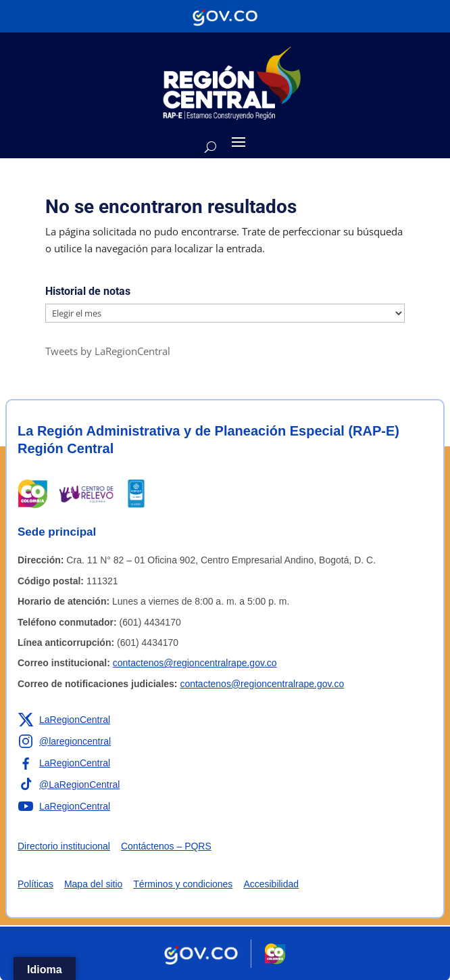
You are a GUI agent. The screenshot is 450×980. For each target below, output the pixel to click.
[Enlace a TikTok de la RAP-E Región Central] (69, 785)
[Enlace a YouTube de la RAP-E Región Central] (64, 806)
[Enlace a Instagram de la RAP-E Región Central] (64, 741)
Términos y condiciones (183, 884)
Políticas (35, 884)
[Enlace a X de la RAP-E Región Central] (64, 720)
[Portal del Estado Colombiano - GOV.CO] (225, 16)
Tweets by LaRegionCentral (108, 351)
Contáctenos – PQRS (166, 846)
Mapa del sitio (93, 884)
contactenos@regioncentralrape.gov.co (195, 663)
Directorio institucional (64, 846)
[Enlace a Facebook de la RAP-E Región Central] (64, 763)
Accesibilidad (271, 884)
